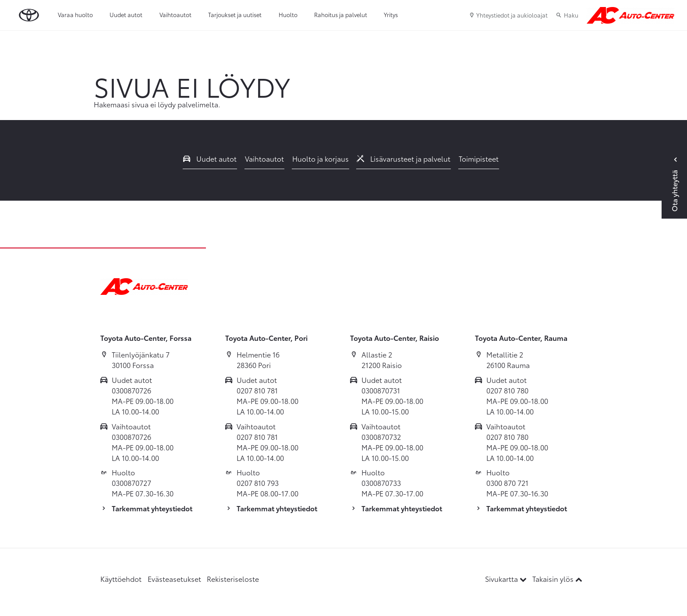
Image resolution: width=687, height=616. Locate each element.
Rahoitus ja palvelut (341, 14)
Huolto (288, 14)
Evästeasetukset (174, 579)
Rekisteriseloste (233, 579)
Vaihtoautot (175, 14)
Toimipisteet (479, 158)
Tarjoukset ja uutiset (235, 14)
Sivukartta (507, 579)
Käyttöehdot (121, 579)
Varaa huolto (75, 14)
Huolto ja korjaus (320, 158)
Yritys (391, 14)
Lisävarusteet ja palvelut (404, 158)
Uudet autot (126, 14)
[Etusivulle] (630, 15)
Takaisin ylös (557, 579)
